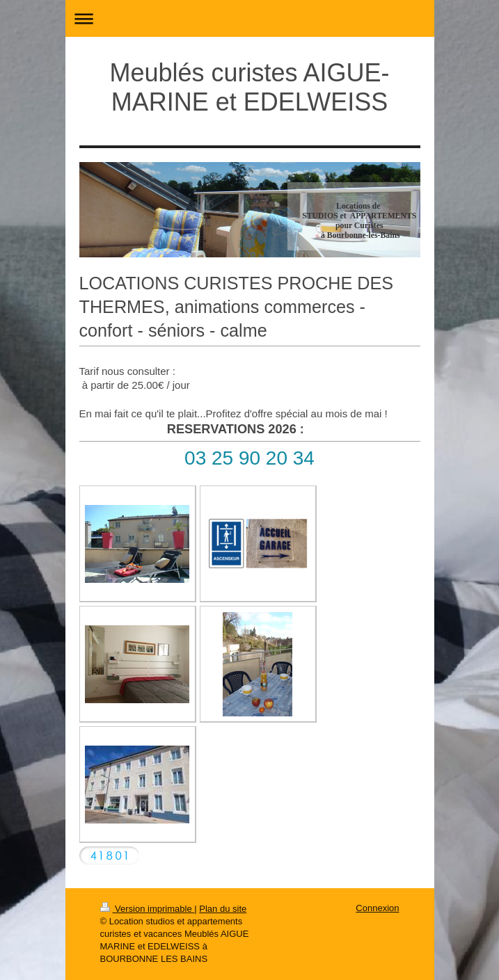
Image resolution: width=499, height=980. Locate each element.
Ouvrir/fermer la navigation (250, 18)
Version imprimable (148, 909)
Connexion (377, 908)
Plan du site (223, 909)
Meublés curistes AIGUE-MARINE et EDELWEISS (249, 87)
